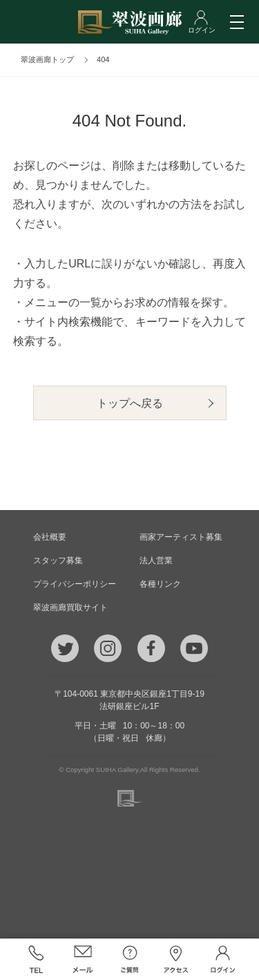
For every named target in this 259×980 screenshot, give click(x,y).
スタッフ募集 (58, 560)
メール (83, 959)
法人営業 (156, 560)
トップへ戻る (130, 403)
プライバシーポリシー (75, 584)
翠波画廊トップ (47, 59)
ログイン (223, 959)
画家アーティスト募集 (181, 537)
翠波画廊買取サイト (70, 607)
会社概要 (50, 537)
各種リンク (160, 584)
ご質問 (130, 959)
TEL (37, 959)
